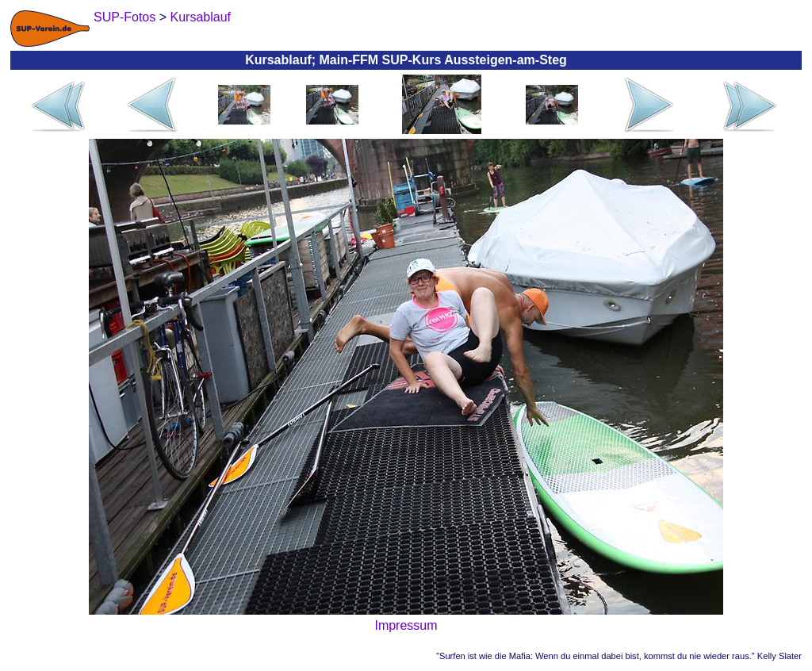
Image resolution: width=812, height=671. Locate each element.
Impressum (406, 625)
